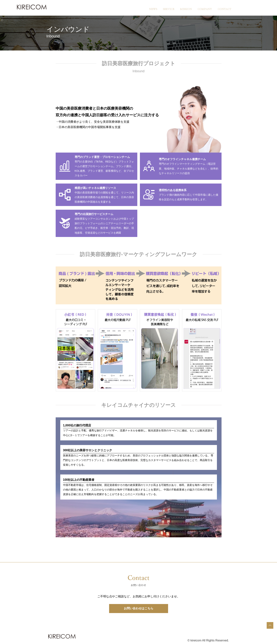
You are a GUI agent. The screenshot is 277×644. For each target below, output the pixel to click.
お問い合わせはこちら (139, 608)
